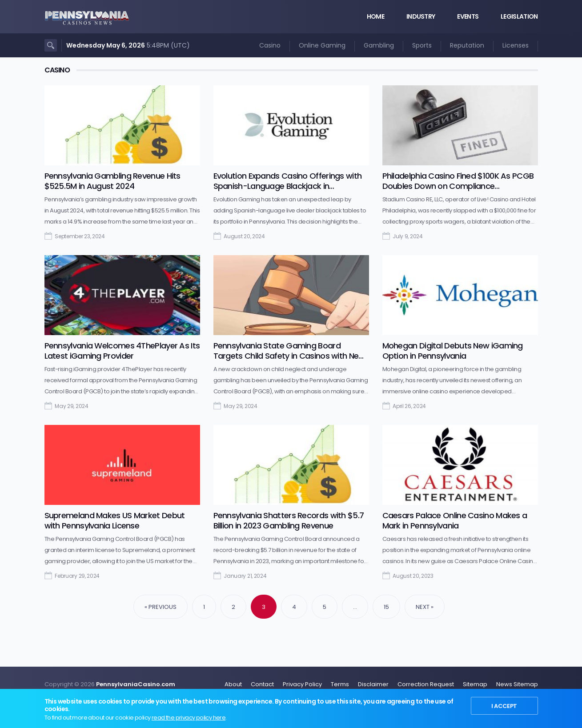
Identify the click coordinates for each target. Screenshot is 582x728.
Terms (340, 684)
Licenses (516, 45)
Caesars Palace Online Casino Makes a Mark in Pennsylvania (455, 520)
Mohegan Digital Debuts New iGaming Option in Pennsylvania (453, 351)
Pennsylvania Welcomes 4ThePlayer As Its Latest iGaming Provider (122, 351)
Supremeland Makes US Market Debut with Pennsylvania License (115, 520)
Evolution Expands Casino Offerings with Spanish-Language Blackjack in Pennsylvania (288, 186)
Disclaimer (373, 684)
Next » (425, 607)
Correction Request (426, 684)
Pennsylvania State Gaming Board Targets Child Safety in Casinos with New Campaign (289, 356)
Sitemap (475, 684)
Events (468, 16)
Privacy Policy (302, 684)
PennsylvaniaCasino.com (136, 684)
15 (386, 607)
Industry (421, 16)
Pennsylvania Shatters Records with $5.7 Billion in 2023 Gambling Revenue (289, 520)
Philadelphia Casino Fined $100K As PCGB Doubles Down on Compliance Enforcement (458, 186)
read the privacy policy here (189, 718)
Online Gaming (322, 45)
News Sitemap (517, 684)
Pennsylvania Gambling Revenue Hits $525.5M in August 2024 (112, 181)
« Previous (161, 607)
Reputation (467, 45)
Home (375, 16)
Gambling (379, 45)
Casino (270, 45)
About (233, 684)
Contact (262, 684)
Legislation (519, 16)
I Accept (504, 706)
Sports (422, 45)
